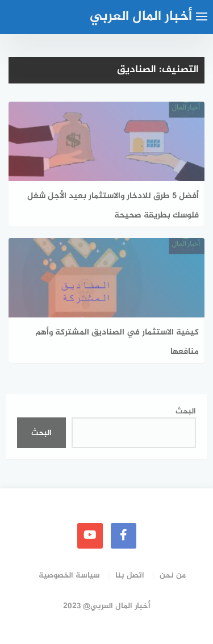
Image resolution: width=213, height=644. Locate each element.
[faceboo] (124, 536)
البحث (186, 411)
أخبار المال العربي (141, 17)
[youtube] (90, 536)
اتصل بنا (130, 576)
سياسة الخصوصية (69, 576)
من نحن (173, 576)
